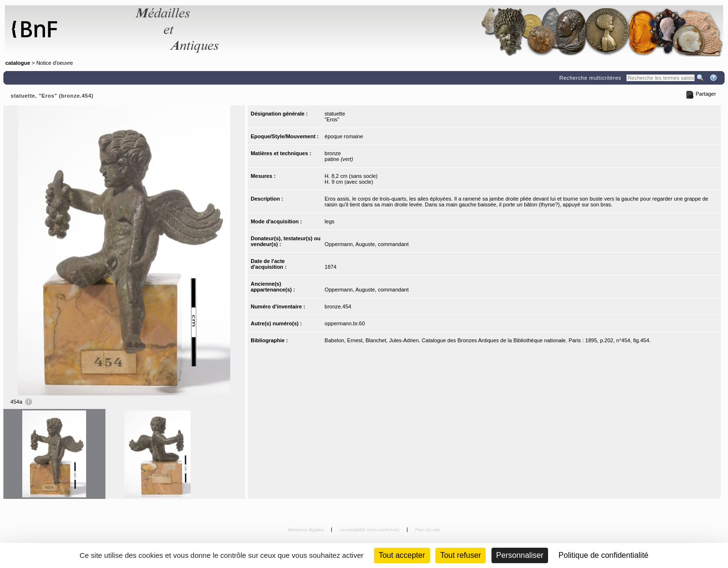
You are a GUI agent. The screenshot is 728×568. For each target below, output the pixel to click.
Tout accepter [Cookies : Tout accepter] (402, 555)
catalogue (18, 63)
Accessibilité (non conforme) (370, 530)
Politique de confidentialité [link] (604, 555)
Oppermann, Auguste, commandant (367, 244)
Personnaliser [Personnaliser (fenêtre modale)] (520, 555)
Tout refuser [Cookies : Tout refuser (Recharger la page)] (461, 555)
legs (329, 221)
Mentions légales (306, 530)
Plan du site (428, 530)
